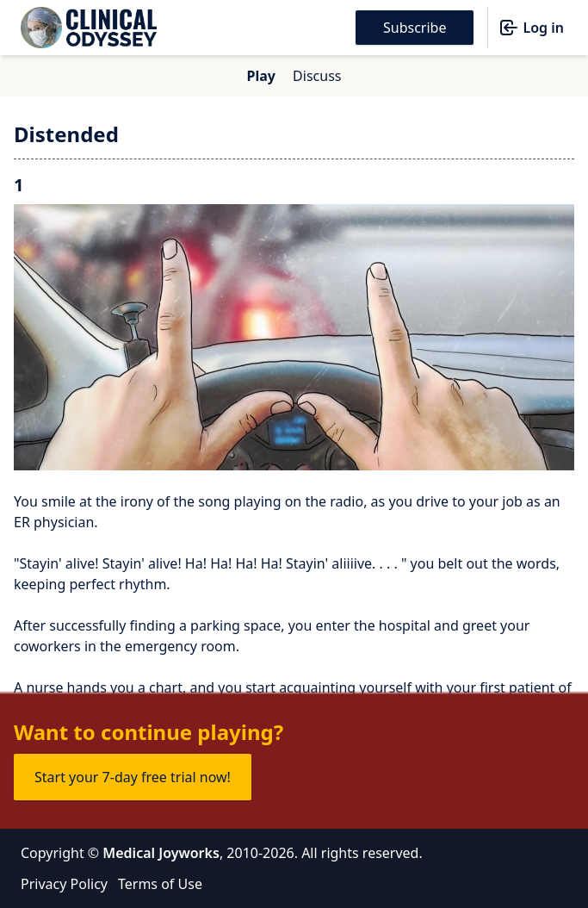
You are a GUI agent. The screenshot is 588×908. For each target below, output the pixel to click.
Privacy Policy (64, 884)
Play (261, 76)
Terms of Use (160, 884)
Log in (531, 28)
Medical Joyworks (161, 853)
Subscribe (415, 28)
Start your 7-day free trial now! (133, 777)
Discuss (317, 76)
